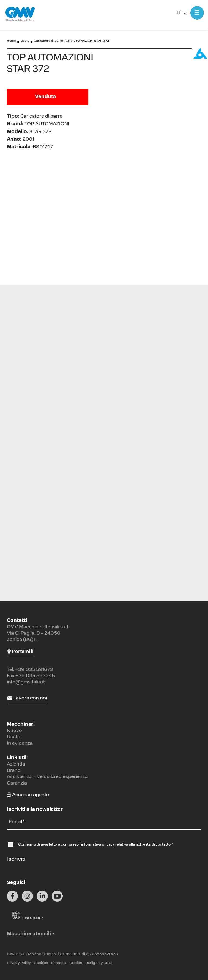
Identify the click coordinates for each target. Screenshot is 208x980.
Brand (14, 771)
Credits (76, 963)
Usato (25, 41)
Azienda (16, 764)
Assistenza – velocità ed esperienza (47, 777)
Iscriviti (16, 859)
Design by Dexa (99, 963)
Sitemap (59, 963)
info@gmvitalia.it (26, 682)
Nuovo (14, 731)
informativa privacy (98, 845)
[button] (31, 934)
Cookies (41, 963)
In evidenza (20, 743)
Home (11, 41)
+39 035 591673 (34, 670)
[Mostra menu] (197, 13)
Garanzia (17, 783)
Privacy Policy (19, 963)
